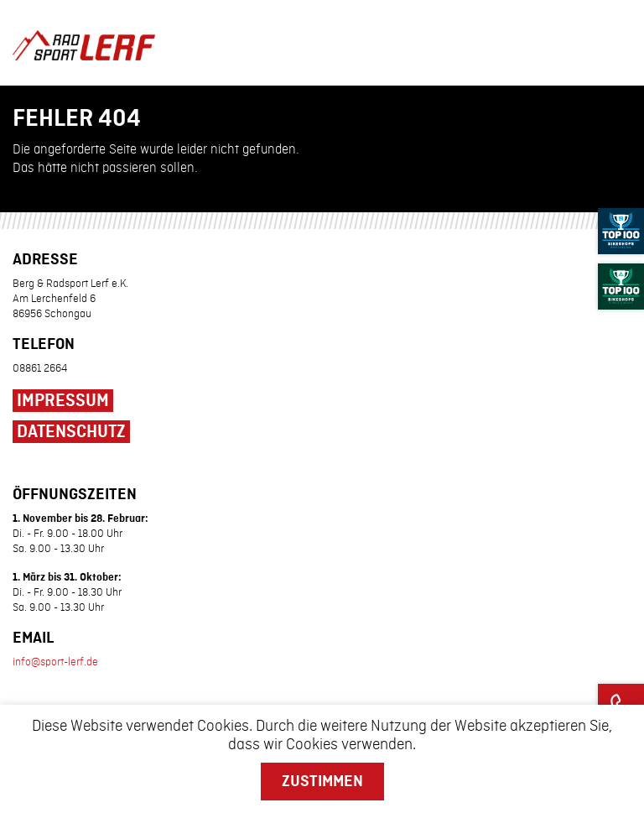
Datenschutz (71, 432)
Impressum (63, 401)
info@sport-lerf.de (55, 662)
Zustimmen (322, 781)
